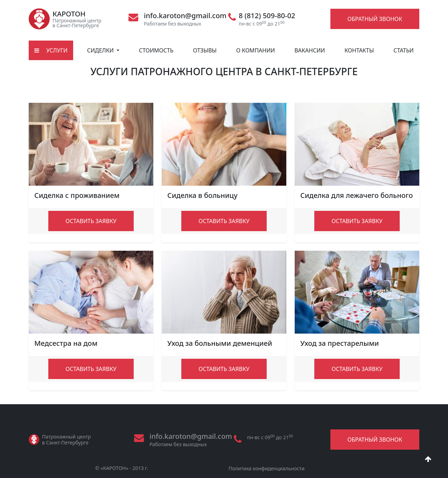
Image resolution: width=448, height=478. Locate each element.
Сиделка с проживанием (77, 195)
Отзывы (205, 50)
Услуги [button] (51, 50)
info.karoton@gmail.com (185, 16)
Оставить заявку (91, 221)
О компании (256, 50)
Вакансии (310, 50)
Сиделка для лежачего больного (357, 195)
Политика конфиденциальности (267, 468)
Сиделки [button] (101, 50)
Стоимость (156, 50)
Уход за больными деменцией (220, 343)
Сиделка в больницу (202, 195)
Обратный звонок (375, 19)
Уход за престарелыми (340, 343)
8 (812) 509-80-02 (267, 16)
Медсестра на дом (66, 343)
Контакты (359, 50)
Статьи (404, 50)
